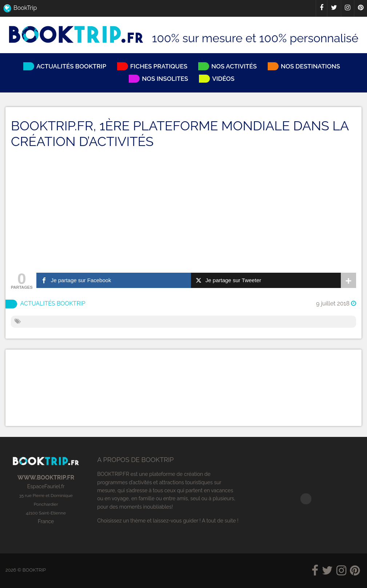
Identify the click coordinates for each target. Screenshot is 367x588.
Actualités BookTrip (53, 304)
